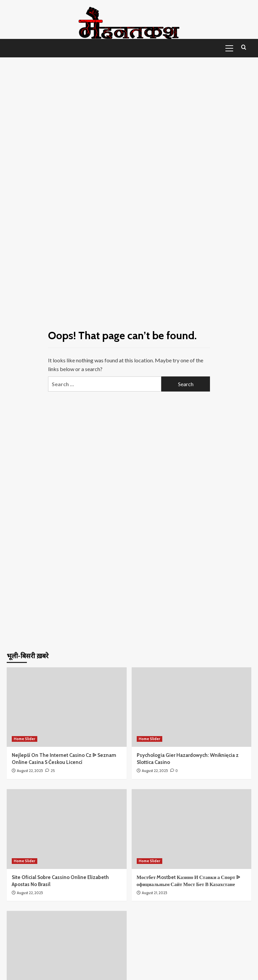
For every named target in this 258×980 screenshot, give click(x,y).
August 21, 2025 (155, 893)
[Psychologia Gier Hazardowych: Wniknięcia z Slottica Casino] (192, 707)
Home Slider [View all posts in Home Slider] (25, 739)
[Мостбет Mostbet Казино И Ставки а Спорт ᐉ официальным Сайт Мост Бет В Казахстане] (192, 829)
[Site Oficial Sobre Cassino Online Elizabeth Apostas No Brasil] (67, 829)
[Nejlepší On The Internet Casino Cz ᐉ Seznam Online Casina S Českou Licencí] (67, 707)
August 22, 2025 (30, 771)
